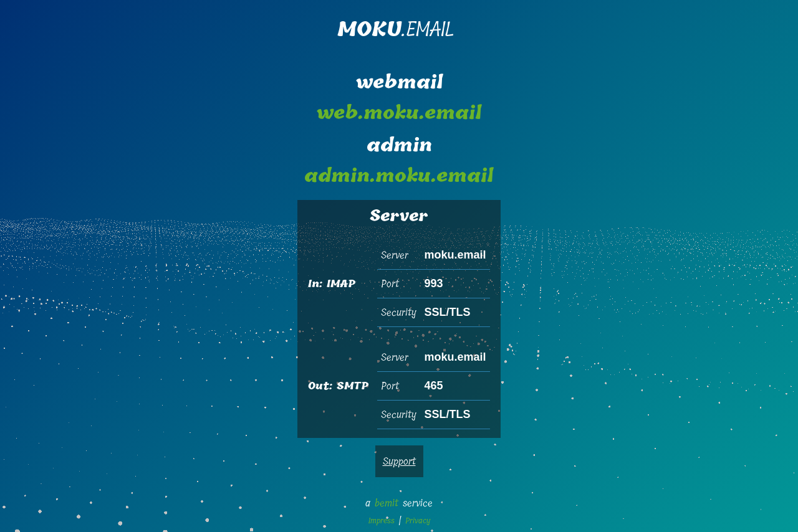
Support (399, 461)
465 (433, 386)
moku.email (455, 255)
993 (433, 283)
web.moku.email (399, 113)
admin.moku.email (399, 176)
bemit (387, 503)
